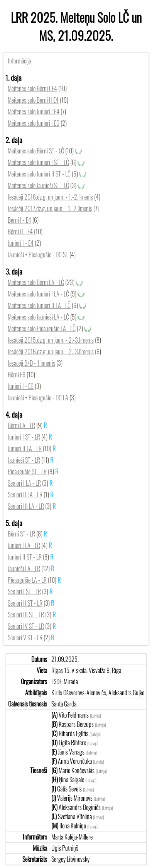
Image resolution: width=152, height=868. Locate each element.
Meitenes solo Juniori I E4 (34, 112)
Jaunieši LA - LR (24, 568)
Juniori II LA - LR (25, 448)
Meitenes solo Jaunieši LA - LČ (38, 317)
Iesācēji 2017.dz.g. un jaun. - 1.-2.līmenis (50, 208)
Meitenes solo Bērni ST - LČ (36, 151)
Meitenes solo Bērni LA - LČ (36, 282)
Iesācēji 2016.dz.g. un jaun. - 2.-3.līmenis (51, 352)
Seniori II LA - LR (25, 495)
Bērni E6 (17, 375)
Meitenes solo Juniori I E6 (34, 123)
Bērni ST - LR (21, 534)
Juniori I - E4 (21, 243)
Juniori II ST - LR (25, 557)
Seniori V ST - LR (25, 638)
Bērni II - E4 (20, 232)
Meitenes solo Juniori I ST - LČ (38, 162)
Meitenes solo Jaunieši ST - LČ (38, 185)
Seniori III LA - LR (26, 506)
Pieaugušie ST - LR (27, 471)
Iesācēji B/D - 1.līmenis (31, 363)
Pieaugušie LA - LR (27, 580)
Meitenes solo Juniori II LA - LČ (39, 305)
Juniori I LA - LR (24, 545)
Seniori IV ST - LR (26, 626)
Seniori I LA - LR (24, 483)
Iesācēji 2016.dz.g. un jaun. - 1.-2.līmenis (50, 197)
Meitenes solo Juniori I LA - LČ (38, 294)
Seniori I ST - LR (24, 591)
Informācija (19, 61)
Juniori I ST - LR (24, 437)
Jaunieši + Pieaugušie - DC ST (38, 255)
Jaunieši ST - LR (24, 460)
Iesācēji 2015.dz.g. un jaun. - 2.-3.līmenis (51, 340)
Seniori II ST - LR (25, 603)
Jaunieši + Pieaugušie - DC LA (38, 398)
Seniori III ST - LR (26, 615)
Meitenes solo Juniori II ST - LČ (39, 174)
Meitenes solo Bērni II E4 (33, 100)
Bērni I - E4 (19, 220)
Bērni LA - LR (21, 425)
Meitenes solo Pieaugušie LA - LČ (42, 328)
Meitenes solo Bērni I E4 (32, 88)
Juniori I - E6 (21, 386)
